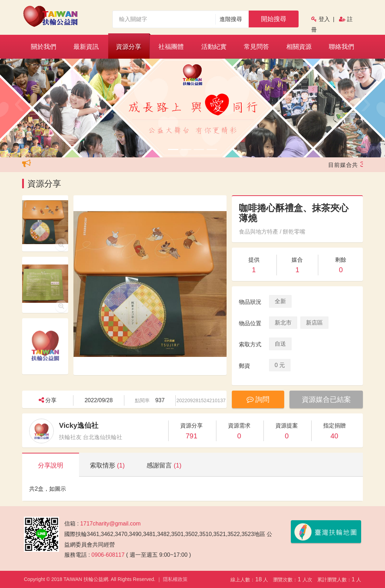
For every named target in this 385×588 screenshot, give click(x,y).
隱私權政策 (175, 579)
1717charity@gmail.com (110, 524)
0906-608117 (108, 555)
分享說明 (51, 465)
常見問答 (256, 47)
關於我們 (44, 47)
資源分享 (129, 47)
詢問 (258, 399)
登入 (324, 19)
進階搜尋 (231, 19)
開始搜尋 (274, 19)
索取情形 (107, 465)
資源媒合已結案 (326, 399)
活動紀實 (214, 47)
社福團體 (171, 47)
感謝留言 (164, 465)
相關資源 (299, 47)
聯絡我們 (341, 47)
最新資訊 (86, 47)
